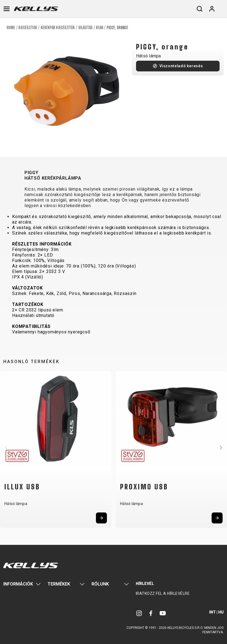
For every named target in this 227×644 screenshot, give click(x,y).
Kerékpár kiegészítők (58, 28)
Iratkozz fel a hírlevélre (163, 593)
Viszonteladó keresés (181, 66)
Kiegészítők (28, 28)
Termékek (59, 584)
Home (11, 28)
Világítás (86, 28)
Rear (99, 28)
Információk (18, 584)
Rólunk (100, 584)
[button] (6, 448)
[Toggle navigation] (7, 9)
